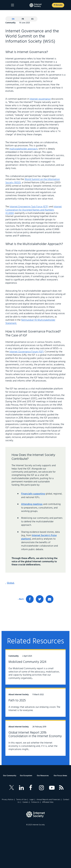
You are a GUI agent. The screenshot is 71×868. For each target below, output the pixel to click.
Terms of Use (21, 800)
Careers (25, 802)
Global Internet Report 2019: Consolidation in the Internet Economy (35, 735)
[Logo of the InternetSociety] (35, 5)
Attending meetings (32, 504)
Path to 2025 (17, 701)
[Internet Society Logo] (35, 815)
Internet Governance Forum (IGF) (27, 352)
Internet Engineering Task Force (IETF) (29, 207)
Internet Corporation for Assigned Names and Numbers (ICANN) (34, 210)
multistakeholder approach (23, 149)
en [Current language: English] (13, 19)
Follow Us (35, 802)
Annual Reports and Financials (48, 800)
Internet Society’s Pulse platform (39, 537)
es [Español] (32, 19)
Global (11, 583)
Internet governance (40, 99)
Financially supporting (33, 494)
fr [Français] (23, 19)
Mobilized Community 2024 (27, 662)
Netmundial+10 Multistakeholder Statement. (30, 322)
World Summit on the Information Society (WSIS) (33, 181)
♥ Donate (58, 5)
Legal (32, 800)
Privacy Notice (8, 800)
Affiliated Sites (48, 802)
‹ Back (21, 599)
